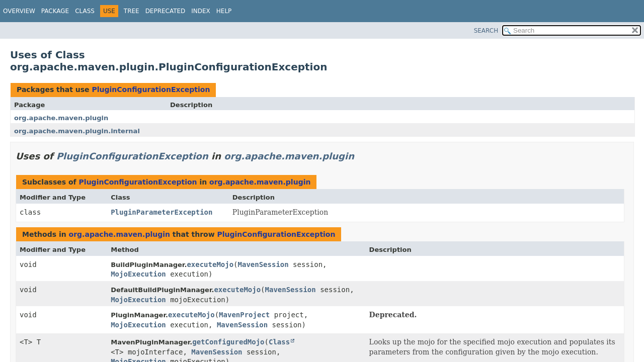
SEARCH (486, 31)
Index (201, 11)
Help (224, 11)
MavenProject (244, 315)
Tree (132, 11)
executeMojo (210, 264)
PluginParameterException (162, 212)
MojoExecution (138, 274)
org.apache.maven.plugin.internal (77, 131)
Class (85, 11)
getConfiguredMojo (228, 342)
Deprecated (166, 11)
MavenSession (263, 264)
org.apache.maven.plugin (61, 118)
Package (55, 11)
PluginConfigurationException (151, 89)
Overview (19, 11)
